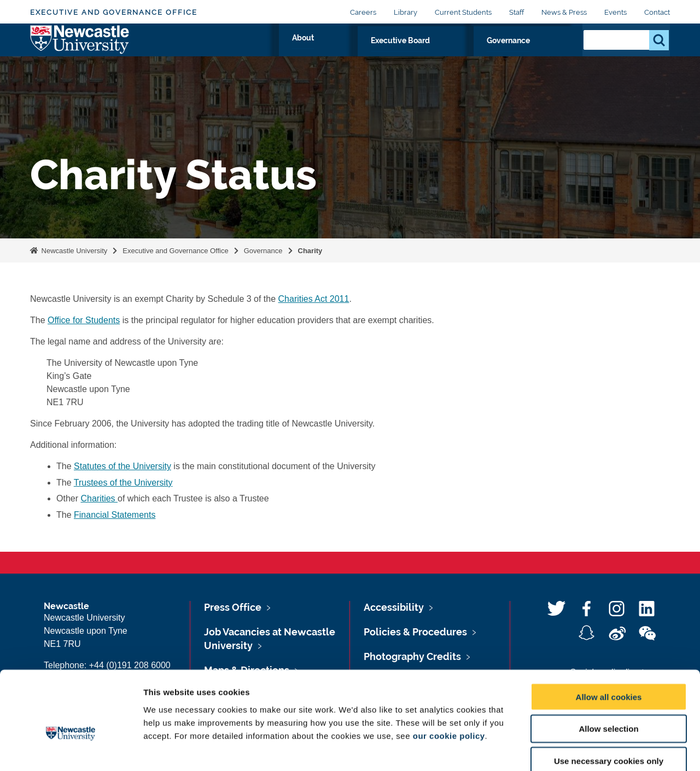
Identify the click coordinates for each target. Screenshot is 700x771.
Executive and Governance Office (114, 12)
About (396, 53)
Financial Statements (115, 515)
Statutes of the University (122, 466)
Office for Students (84, 320)
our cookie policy (449, 676)
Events (616, 12)
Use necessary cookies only (609, 701)
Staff (517, 12)
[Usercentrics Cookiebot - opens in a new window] (71, 750)
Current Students (463, 12)
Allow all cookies (609, 637)
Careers (363, 12)
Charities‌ (99, 498)
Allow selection (608, 669)
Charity (310, 251)
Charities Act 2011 (314, 299)
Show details (574, 749)
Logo (80, 51)
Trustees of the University (123, 483)
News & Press (564, 12)
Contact (657, 12)
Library (406, 12)
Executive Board (461, 53)
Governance (539, 53)
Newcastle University (73, 251)
